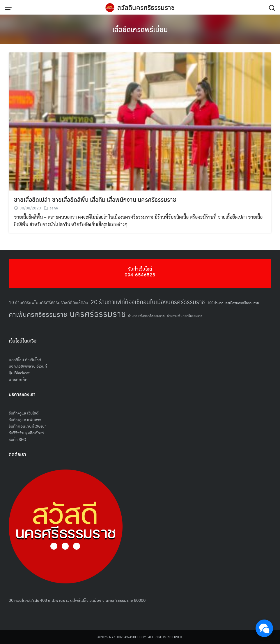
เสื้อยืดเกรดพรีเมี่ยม (140, 29)
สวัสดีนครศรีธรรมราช (146, 7)
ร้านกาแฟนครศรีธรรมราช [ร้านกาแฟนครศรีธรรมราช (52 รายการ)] (146, 315)
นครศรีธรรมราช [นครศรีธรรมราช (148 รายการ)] (98, 313)
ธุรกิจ (54, 208)
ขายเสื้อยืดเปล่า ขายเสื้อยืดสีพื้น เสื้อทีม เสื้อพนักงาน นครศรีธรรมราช (95, 199)
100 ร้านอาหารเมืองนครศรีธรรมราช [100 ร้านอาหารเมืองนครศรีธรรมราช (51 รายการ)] (233, 302)
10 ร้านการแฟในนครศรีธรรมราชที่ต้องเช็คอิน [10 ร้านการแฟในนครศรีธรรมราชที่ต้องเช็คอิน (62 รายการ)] (48, 302)
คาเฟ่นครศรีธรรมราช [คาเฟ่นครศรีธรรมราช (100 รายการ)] (38, 314)
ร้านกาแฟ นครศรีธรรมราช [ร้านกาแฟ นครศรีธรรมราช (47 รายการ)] (185, 316)
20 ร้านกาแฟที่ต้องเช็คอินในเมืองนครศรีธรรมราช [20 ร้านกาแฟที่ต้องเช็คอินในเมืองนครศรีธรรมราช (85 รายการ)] (148, 302)
